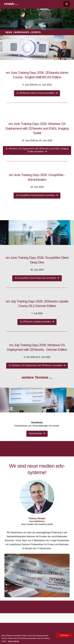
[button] (66, 4)
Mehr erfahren (14, 641)
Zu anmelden (37, 93)
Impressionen (37, 433)
